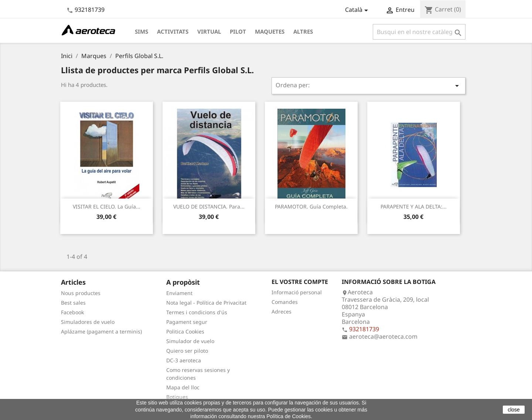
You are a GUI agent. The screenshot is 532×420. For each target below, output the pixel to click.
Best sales (73, 303)
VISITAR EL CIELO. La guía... (107, 206)
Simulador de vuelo (190, 341)
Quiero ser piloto (187, 351)
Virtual (209, 31)
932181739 (90, 10)
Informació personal (297, 292)
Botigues (177, 397)
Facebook (72, 312)
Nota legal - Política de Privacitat (206, 303)
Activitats (173, 31)
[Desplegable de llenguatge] (358, 10)
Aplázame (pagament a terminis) (101, 331)
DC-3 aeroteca (184, 360)
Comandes (285, 302)
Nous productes (81, 293)
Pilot (238, 31)
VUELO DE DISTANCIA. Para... (209, 206)
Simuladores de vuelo (88, 322)
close (514, 410)
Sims (141, 31)
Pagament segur (187, 322)
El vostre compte (300, 282)
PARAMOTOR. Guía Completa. (311, 206)
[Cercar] (419, 32)
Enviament (179, 293)
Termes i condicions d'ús (197, 312)
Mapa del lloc (183, 387)
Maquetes (270, 31)
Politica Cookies (185, 331)
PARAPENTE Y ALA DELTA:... (414, 206)
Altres (303, 31)
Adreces (282, 311)
